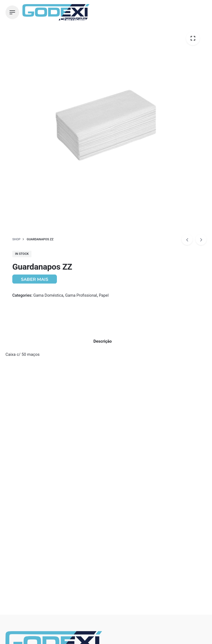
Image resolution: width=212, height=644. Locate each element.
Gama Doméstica (48, 295)
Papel (104, 295)
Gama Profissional (81, 295)
